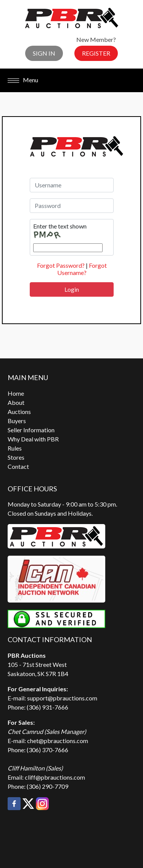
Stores (16, 457)
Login (72, 289)
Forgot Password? (61, 265)
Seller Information (31, 430)
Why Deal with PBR (33, 439)
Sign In (44, 53)
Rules (15, 448)
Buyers (17, 421)
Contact (18, 466)
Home (16, 393)
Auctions (19, 412)
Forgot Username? (82, 269)
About (16, 402)
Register (96, 53)
